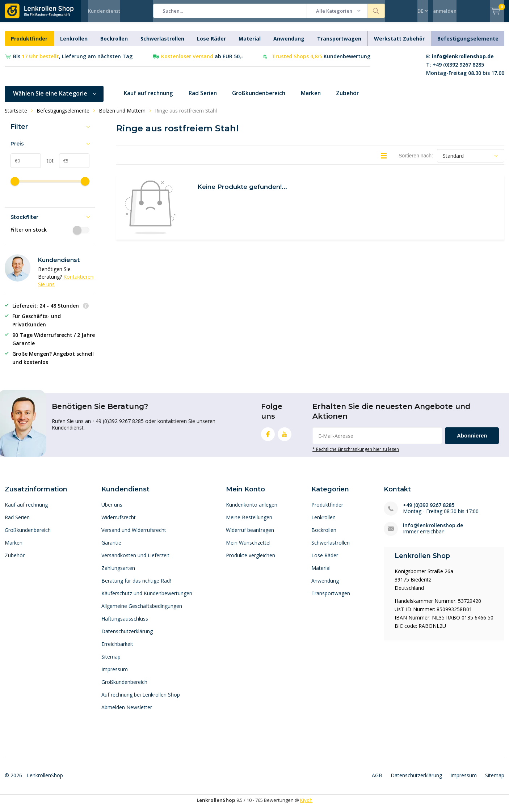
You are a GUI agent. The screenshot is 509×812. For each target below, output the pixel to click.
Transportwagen (339, 44)
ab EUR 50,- (202, 62)
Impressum (115, 675)
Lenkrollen (74, 44)
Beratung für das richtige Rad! (136, 586)
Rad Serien (208, 99)
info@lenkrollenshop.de (433, 531)
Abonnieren (472, 441)
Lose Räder (211, 44)
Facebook (268, 438)
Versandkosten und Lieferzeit (135, 561)
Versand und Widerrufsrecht (134, 535)
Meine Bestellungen (249, 523)
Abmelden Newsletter (127, 713)
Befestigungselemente (468, 44)
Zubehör (361, 99)
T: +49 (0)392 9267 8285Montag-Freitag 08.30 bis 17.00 (465, 70)
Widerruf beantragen (250, 535)
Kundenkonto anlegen (252, 510)
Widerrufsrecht (119, 523)
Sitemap (111, 662)
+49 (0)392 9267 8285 (429, 510)
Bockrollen (114, 44)
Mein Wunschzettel (248, 548)
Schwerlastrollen (162, 44)
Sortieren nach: (416, 161)
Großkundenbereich (267, 99)
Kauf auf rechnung (150, 99)
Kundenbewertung (321, 62)
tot (47, 166)
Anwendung (289, 44)
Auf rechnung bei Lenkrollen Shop (141, 700)
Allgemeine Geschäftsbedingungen (142, 611)
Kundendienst (104, 11)
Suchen (376, 11)
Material (250, 44)
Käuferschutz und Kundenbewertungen (147, 599)
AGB (377, 781)
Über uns (112, 510)
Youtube (285, 438)
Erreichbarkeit (117, 649)
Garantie (111, 548)
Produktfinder (29, 44)
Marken (322, 99)
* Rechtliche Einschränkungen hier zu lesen (356, 454)
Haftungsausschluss (125, 624)
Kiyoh (306, 805)
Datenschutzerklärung (127, 637)
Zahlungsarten (118, 573)
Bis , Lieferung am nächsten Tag (73, 62)
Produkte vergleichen (251, 561)
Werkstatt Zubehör (399, 44)
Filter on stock (50, 235)
